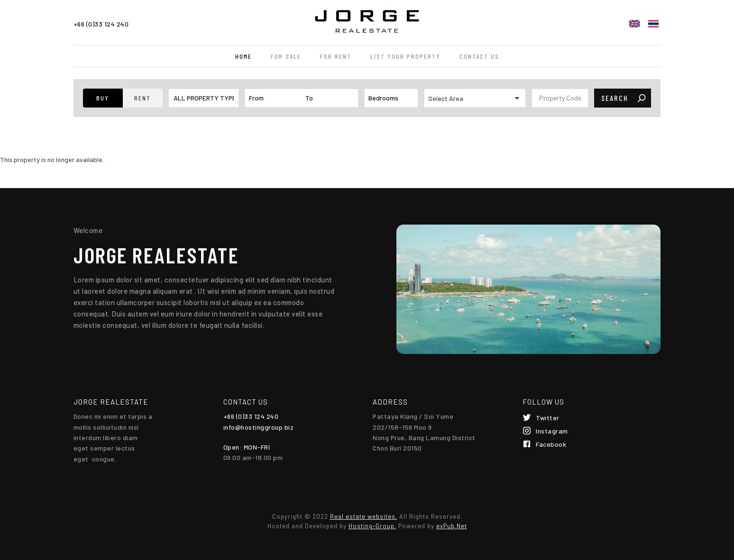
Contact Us (479, 56)
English (634, 24)
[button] (103, 98)
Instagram (552, 431)
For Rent (336, 56)
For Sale (286, 56)
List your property (405, 56)
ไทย (653, 24)
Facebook (551, 444)
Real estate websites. (364, 516)
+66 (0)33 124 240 (101, 24)
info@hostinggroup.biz (259, 427)
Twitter (548, 418)
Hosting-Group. (372, 526)
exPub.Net (452, 526)
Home (243, 56)
